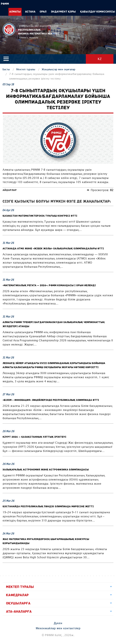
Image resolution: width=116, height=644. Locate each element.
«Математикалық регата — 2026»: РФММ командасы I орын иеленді (49, 286)
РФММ (9, 29)
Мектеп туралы (26, 69)
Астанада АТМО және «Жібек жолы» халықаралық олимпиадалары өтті (53, 249)
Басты (6, 69)
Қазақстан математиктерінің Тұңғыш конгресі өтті (40, 216)
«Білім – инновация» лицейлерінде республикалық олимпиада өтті (51, 400)
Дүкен (58, 623)
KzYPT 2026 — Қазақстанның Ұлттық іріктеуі (34, 437)
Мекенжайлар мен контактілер (58, 628)
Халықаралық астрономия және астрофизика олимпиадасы (46, 470)
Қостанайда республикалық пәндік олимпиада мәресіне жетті (48, 507)
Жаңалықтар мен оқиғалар (59, 69)
